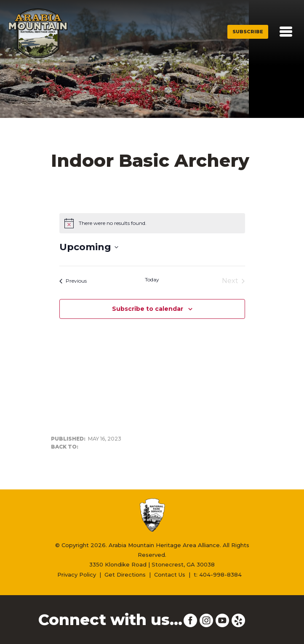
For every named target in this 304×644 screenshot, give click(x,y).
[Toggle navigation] (286, 32)
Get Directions (125, 575)
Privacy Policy (77, 575)
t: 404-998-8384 (218, 575)
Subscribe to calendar (148, 309)
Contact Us (170, 575)
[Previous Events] (73, 281)
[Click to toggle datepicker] (89, 247)
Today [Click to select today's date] (152, 279)
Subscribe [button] (248, 32)
